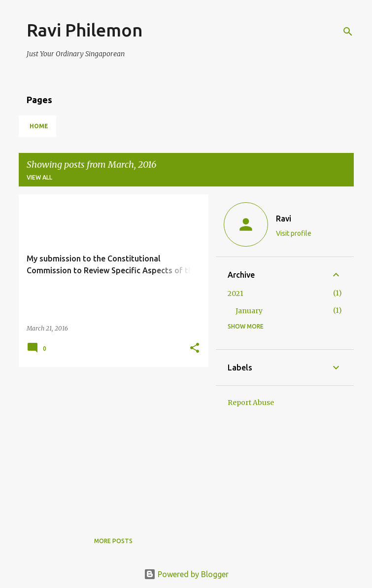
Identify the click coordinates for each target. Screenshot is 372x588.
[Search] (348, 32)
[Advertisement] (110, 443)
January (249, 311)
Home (39, 126)
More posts (113, 541)
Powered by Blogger (186, 574)
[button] (195, 349)
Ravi (284, 219)
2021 (236, 294)
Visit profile (294, 233)
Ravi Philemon (85, 30)
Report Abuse (251, 403)
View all (39, 177)
